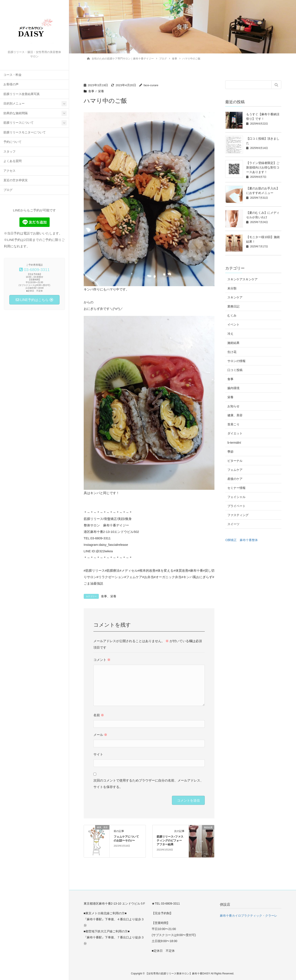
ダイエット (235, 433)
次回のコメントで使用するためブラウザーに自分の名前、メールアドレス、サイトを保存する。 (148, 784)
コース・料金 (13, 75)
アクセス (9, 171)
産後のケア (235, 479)
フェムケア (235, 470)
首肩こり (233, 424)
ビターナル (235, 461)
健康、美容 (235, 415)
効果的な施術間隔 (16, 113)
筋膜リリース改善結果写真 (22, 94)
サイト (98, 754)
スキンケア (235, 297)
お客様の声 (11, 84)
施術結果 (233, 343)
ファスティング (238, 515)
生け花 (232, 352)
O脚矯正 (231, 540)
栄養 (101, 91)
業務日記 (233, 306)
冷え (230, 334)
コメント (102, 660)
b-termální (234, 443)
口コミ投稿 (235, 370)
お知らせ (233, 406)
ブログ (8, 190)
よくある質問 (13, 161)
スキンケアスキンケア (242, 279)
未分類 (232, 288)
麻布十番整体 (249, 540)
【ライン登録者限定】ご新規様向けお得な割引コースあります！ (263, 167)
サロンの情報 (236, 361)
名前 (99, 715)
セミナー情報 (236, 488)
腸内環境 (233, 388)
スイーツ (233, 524)
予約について (13, 142)
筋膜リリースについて (19, 123)
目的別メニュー (14, 104)
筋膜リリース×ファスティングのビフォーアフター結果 (170, 841)
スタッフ (9, 152)
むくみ (232, 315)
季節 (230, 452)
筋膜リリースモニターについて (25, 132)
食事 (91, 91)
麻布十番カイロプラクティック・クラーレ (249, 916)
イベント (233, 325)
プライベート (236, 506)
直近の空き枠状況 (16, 180)
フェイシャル (236, 497)
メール (100, 735)
